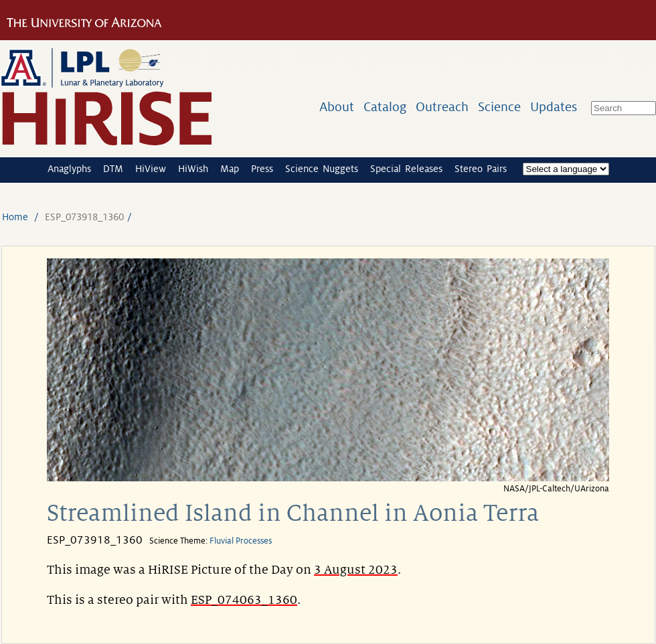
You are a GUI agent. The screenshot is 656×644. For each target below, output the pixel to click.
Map (230, 169)
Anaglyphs (69, 169)
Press (262, 169)
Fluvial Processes (241, 541)
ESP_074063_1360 (244, 600)
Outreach (442, 107)
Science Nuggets (322, 169)
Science (499, 107)
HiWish (193, 169)
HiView (151, 169)
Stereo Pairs (481, 169)
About (337, 107)
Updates (554, 107)
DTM (113, 169)
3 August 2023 (356, 570)
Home (15, 217)
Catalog (385, 107)
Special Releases (406, 169)
